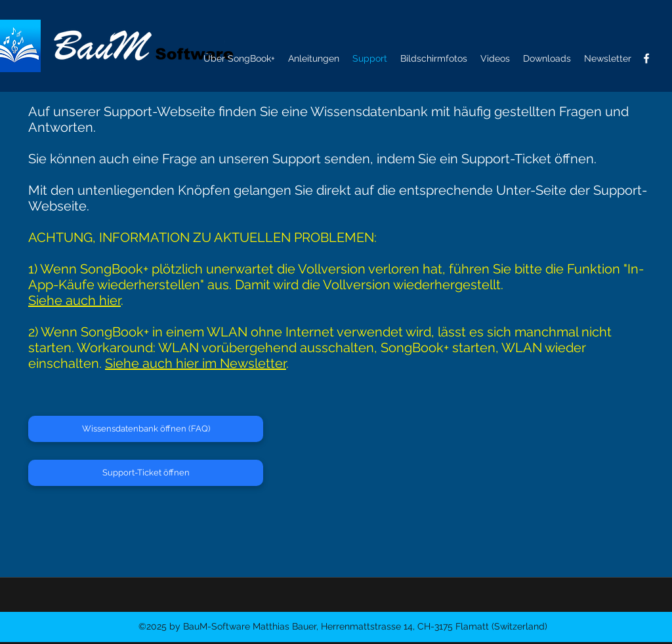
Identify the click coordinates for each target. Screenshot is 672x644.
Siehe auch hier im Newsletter (196, 363)
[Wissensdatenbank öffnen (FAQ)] (146, 429)
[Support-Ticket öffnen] (146, 473)
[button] (608, 58)
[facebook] (646, 58)
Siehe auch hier (74, 300)
